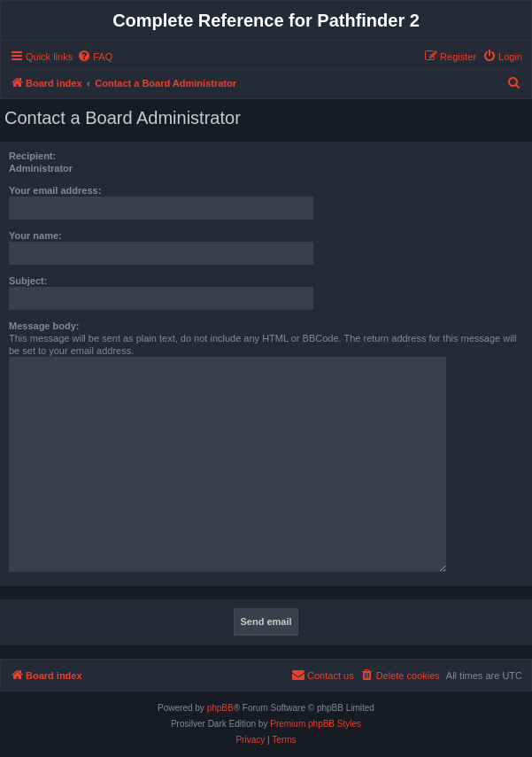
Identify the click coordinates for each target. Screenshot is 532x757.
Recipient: (32, 156)
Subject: (28, 281)
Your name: (35, 236)
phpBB (220, 708)
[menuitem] (95, 57)
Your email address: (55, 190)
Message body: (44, 326)
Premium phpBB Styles (316, 724)
